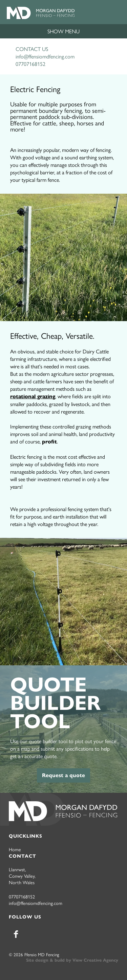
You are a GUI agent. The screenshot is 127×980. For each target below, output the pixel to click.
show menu (63, 31)
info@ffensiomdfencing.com (45, 56)
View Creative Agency (95, 960)
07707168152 (30, 64)
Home (15, 849)
